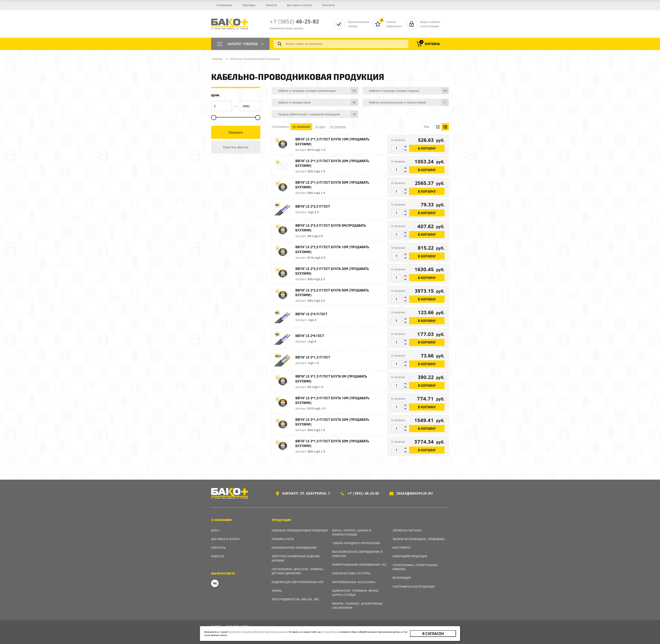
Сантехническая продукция (414, 587)
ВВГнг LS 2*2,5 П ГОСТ (313, 206)
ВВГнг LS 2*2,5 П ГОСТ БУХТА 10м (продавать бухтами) (332, 249)
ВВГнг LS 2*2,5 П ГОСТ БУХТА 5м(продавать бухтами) (331, 228)
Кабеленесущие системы (351, 573)
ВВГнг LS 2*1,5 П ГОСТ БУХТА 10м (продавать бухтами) (332, 141)
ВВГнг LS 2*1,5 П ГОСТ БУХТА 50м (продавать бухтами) (332, 185)
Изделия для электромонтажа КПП (298, 582)
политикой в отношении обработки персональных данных (258, 632)
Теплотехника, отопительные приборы (415, 567)
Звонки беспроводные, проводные (419, 539)
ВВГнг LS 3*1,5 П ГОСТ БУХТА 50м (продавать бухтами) (332, 443)
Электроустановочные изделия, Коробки (296, 558)
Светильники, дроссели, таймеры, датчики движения (298, 571)
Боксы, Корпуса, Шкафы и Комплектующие (352, 532)
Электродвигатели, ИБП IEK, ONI (295, 599)
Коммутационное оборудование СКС (359, 565)
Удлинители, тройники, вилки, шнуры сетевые (356, 593)
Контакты (329, 5)
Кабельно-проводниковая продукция (255, 59)
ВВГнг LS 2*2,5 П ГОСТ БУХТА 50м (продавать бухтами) (332, 292)
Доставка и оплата (299, 5)
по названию (301, 127)
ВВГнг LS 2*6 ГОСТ (310, 336)
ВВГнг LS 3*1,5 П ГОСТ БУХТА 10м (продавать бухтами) (332, 400)
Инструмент (402, 548)
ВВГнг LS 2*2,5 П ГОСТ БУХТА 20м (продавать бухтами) (332, 271)
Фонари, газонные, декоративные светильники (357, 606)
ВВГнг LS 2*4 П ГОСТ (311, 314)
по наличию (338, 127)
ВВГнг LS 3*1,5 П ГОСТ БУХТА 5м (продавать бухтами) (331, 379)
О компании (224, 5)
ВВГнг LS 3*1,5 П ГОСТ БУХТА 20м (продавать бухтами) (332, 422)
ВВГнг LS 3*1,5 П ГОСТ (313, 357)
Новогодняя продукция (410, 556)
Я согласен (433, 634)
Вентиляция (402, 578)
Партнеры (249, 5)
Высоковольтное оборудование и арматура (357, 554)
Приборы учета (283, 539)
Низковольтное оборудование (294, 548)
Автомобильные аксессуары (354, 582)
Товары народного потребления (356, 543)
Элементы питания (407, 530)
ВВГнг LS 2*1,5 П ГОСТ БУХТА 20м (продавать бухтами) (332, 163)
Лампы (277, 591)
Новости (271, 5)
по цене (320, 127)
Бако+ (216, 530)
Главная (217, 59)
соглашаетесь (329, 632)
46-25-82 (294, 21)
